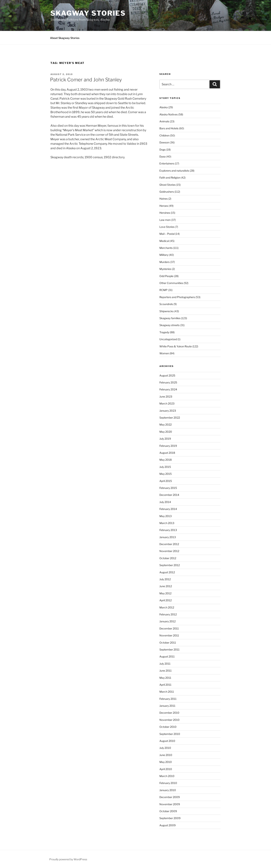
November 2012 (169, 551)
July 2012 (165, 579)
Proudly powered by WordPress (68, 859)
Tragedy (164, 332)
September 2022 (170, 418)
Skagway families (170, 318)
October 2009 (168, 811)
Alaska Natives (169, 114)
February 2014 (168, 509)
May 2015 (166, 474)
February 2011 (168, 699)
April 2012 (166, 600)
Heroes (164, 206)
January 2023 (168, 411)
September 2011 (169, 649)
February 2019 (168, 446)
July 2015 (165, 467)
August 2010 (167, 741)
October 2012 (168, 558)
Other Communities (171, 283)
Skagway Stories (88, 13)
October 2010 (168, 727)
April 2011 (165, 685)
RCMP (163, 290)
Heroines (165, 213)
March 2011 (167, 692)
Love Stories (167, 227)
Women (164, 353)
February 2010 (168, 783)
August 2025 (167, 375)
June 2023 (166, 397)
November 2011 (169, 635)
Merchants (166, 248)
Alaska (164, 107)
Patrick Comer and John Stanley (86, 80)
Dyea (163, 156)
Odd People (166, 276)
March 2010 (167, 776)
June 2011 (166, 671)
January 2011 (167, 706)
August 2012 (167, 572)
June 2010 (166, 755)
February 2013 (168, 530)
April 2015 (166, 481)
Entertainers (167, 163)
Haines (164, 199)
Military (164, 255)
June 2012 (166, 586)
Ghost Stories (167, 185)
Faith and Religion (170, 178)
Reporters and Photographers (177, 297)
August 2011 (167, 656)
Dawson (164, 142)
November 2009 (170, 804)
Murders (164, 262)
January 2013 (168, 537)
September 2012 (170, 565)
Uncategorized (168, 339)
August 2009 (167, 825)
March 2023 (167, 403)
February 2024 (168, 389)
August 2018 (167, 453)
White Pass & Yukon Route (176, 346)
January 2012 (167, 621)
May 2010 (166, 762)
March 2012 (167, 607)
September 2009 (170, 818)
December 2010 (169, 713)
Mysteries (165, 269)
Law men (165, 220)
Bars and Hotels (169, 128)
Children (164, 135)
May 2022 (166, 425)
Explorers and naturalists (174, 171)
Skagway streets (169, 325)
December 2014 (169, 495)
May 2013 (166, 516)
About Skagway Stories (65, 38)
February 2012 (168, 614)
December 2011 (169, 628)
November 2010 (169, 720)
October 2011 (168, 643)
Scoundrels (166, 304)
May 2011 (165, 678)
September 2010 (170, 734)
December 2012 (169, 544)
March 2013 (167, 523)
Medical (164, 241)
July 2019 (165, 439)
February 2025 (168, 382)
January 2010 (168, 790)
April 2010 (166, 769)
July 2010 (165, 748)
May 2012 (165, 593)
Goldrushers (167, 192)
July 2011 (165, 664)
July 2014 (165, 502)
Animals (164, 121)
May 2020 (166, 432)
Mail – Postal (167, 234)
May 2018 (166, 460)
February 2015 (168, 488)
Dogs (163, 150)
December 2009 (170, 797)
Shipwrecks (166, 311)
